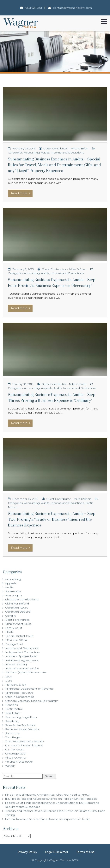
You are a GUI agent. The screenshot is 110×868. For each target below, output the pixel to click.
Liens (9, 681)
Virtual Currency (16, 758)
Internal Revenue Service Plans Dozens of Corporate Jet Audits (48, 819)
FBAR (9, 632)
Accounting (32, 153)
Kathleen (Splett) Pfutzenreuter (26, 672)
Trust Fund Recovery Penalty (24, 741)
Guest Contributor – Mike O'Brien (66, 148)
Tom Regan (13, 737)
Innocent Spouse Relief (21, 656)
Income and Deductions (67, 153)
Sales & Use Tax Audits (20, 725)
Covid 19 (11, 616)
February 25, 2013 (24, 148)
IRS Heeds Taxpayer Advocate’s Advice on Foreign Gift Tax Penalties (51, 799)
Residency (12, 721)
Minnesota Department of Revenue (29, 689)
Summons (12, 733)
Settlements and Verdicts (22, 729)
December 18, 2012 (25, 499)
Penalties (11, 705)
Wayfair (10, 766)
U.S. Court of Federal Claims (24, 745)
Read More (21, 193)
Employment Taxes (18, 624)
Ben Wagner (14, 595)
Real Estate (13, 713)
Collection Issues (17, 608)
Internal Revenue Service (22, 668)
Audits (45, 153)
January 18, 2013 (23, 384)
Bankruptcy (13, 591)
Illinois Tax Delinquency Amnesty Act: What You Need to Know (47, 795)
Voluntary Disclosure (19, 762)
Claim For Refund (17, 604)
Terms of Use (85, 852)
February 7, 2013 (23, 269)
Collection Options (18, 612)
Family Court (14, 628)
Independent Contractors (22, 652)
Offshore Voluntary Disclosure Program (32, 701)
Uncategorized (15, 754)
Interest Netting (16, 664)
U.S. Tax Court (14, 749)
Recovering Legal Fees (21, 717)
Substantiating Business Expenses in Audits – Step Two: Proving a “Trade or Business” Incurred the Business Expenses (52, 520)
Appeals (47, 388)
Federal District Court (19, 636)
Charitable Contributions (22, 599)
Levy (8, 676)
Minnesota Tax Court (19, 693)
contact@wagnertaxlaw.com (72, 8)
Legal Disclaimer (57, 852)
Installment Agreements (22, 660)
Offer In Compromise (20, 697)
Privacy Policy (27, 852)
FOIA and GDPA (16, 640)
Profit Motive (14, 709)
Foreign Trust (14, 644)
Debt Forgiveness (17, 620)
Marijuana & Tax (16, 685)
